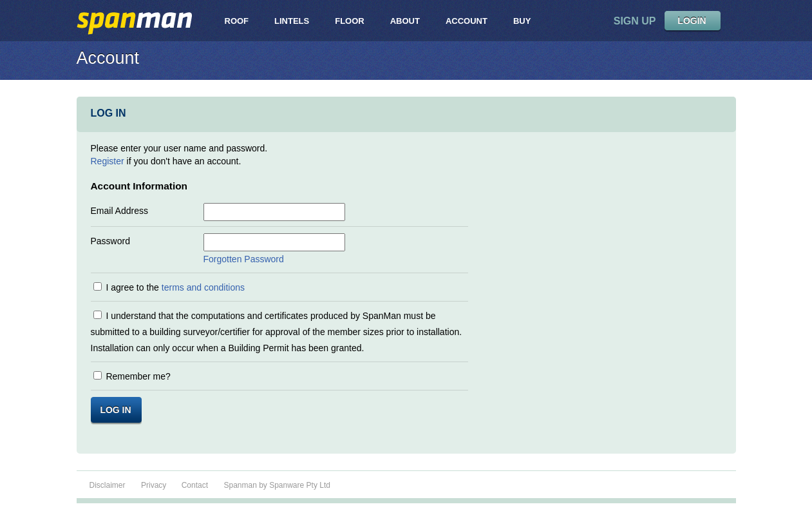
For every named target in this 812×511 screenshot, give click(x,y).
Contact (195, 485)
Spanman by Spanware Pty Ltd (277, 485)
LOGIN (692, 21)
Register (108, 161)
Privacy (155, 485)
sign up (635, 21)
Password (110, 241)
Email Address (119, 211)
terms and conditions (203, 287)
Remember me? (138, 376)
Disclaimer (108, 485)
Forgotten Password (244, 259)
